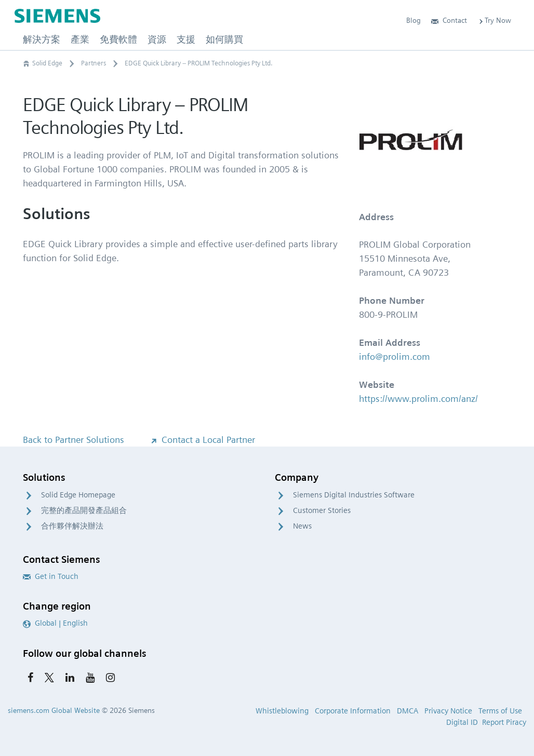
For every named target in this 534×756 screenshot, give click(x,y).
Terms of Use (500, 711)
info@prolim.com (395, 356)
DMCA (408, 711)
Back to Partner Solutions (74, 440)
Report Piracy (504, 722)
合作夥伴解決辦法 (72, 526)
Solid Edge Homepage (78, 495)
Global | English (55, 623)
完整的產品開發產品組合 (84, 510)
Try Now (494, 20)
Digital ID (462, 722)
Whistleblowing (282, 711)
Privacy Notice (448, 711)
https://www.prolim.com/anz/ (418, 399)
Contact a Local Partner (202, 440)
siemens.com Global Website (54, 710)
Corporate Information (353, 711)
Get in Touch (51, 576)
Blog (413, 20)
